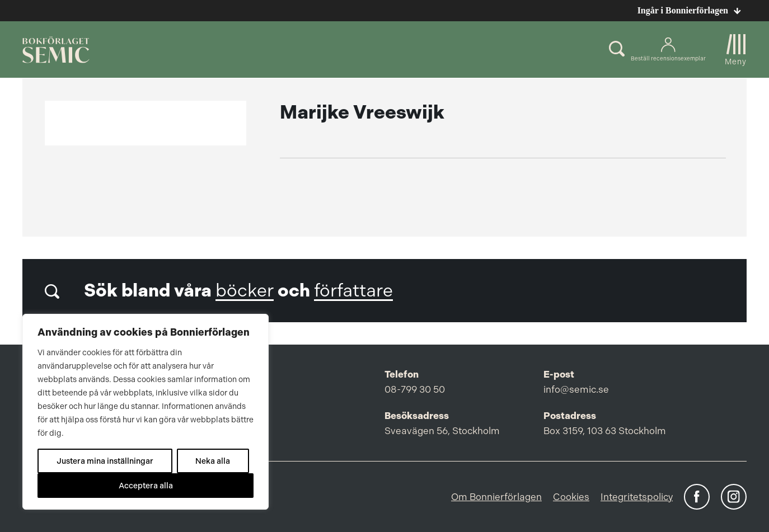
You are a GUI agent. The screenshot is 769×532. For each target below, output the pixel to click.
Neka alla (213, 461)
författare (353, 291)
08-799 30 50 (415, 389)
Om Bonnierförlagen (496, 497)
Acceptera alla (146, 486)
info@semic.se (576, 389)
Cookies (571, 497)
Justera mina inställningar (105, 461)
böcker (245, 291)
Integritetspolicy (637, 497)
